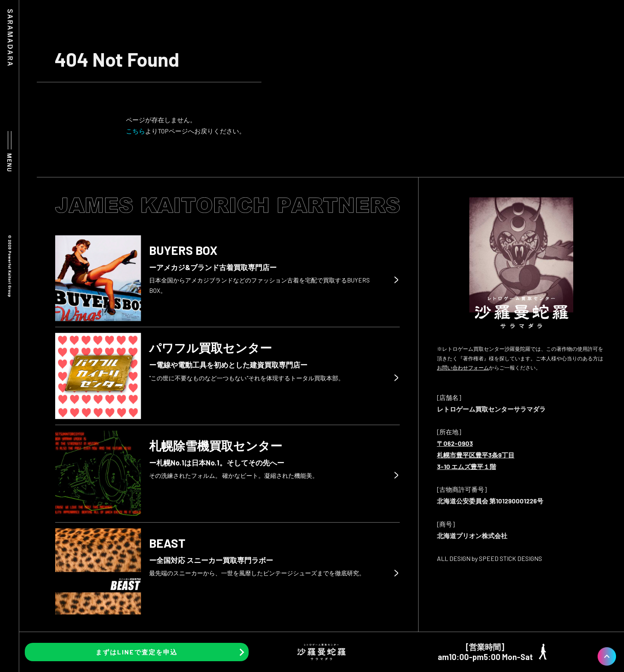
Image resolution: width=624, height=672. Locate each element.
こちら (136, 131)
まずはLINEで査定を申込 (137, 652)
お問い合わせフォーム (463, 368)
